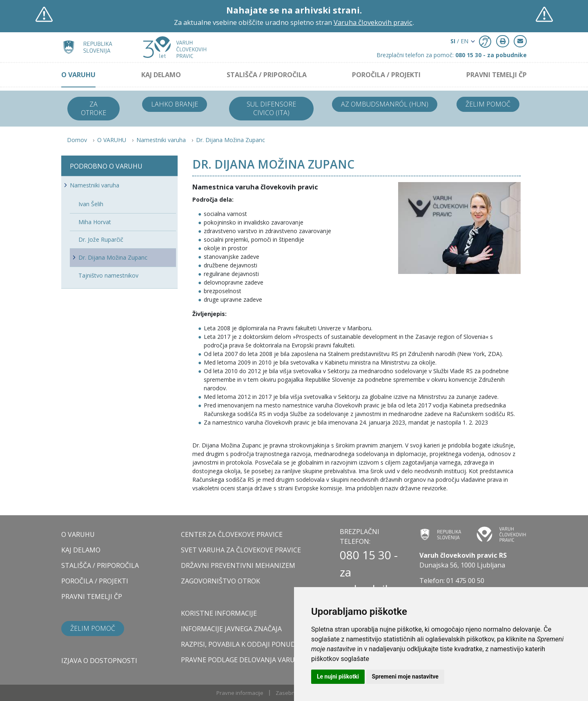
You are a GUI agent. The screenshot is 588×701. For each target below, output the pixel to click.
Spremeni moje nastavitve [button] (405, 677)
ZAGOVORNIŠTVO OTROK (220, 581)
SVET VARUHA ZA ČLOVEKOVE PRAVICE (241, 550)
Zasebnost (289, 693)
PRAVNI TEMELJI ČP (497, 75)
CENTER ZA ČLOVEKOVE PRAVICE (232, 534)
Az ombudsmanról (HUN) (385, 104)
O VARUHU (78, 75)
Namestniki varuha (161, 140)
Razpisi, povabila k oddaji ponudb (241, 644)
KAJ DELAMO (161, 75)
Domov (77, 140)
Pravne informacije (240, 693)
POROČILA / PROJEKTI (386, 75)
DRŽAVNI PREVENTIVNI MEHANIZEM (238, 565)
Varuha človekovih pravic (373, 22)
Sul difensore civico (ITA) (271, 108)
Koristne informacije (219, 613)
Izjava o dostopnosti (99, 661)
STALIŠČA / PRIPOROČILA (267, 75)
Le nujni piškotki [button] (338, 677)
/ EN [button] (459, 41)
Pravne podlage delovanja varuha (242, 660)
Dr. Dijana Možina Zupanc (231, 140)
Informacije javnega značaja (231, 629)
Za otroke (94, 108)
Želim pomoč (488, 104)
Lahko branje (175, 104)
